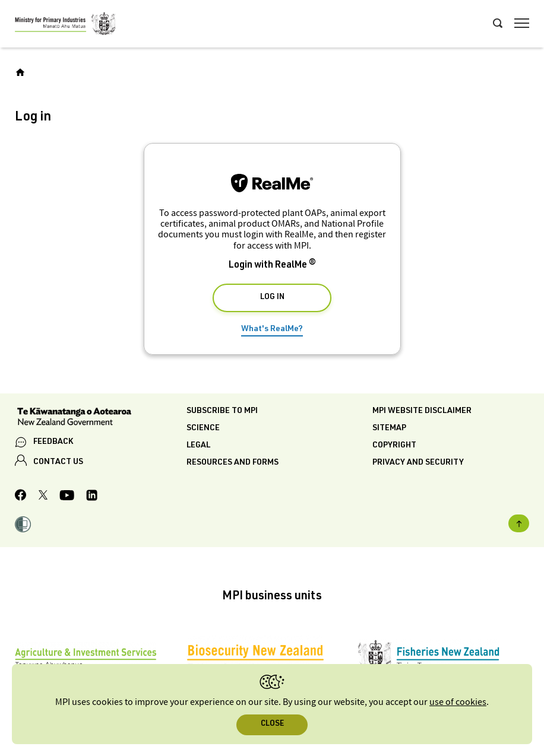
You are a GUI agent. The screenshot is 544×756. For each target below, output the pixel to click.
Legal (198, 446)
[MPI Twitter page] (43, 497)
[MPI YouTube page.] (67, 497)
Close (272, 724)
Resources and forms (233, 463)
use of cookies (458, 702)
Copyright (394, 446)
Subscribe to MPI (222, 411)
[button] (23, 526)
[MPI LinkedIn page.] (92, 497)
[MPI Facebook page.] (21, 497)
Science (203, 428)
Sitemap (389, 428)
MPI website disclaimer (422, 411)
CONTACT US (58, 462)
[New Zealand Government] (101, 418)
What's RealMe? (272, 329)
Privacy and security (418, 463)
